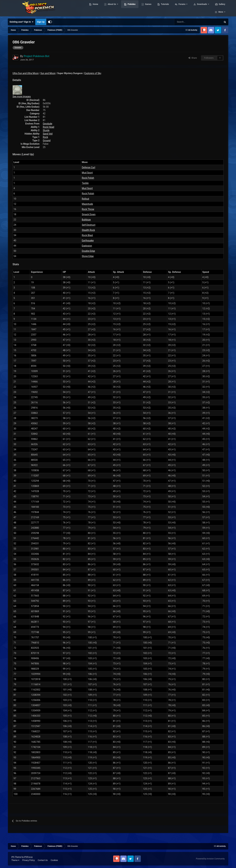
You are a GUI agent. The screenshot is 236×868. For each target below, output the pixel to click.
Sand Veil (48, 134)
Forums (182, 8)
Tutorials (165, 8)
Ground (47, 140)
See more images (22, 97)
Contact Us (43, 860)
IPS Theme (16, 857)
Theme (15, 860)
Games (148, 8)
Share (193, 58)
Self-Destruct (89, 225)
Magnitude (87, 204)
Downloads (202, 8)
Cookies (54, 860)
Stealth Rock (88, 230)
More (221, 8)
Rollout (85, 199)
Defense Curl (88, 167)
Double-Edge (88, 251)
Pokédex (131, 8)
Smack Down (89, 214)
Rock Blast (87, 235)
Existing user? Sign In (22, 22)
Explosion (87, 246)
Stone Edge (88, 256)
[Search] (186, 22)
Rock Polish (88, 178)
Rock (46, 137)
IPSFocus (28, 857)
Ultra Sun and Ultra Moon (26, 73)
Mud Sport (87, 173)
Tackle (85, 183)
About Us (112, 8)
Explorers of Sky (93, 73)
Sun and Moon (48, 73)
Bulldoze (86, 220)
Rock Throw (88, 209)
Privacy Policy (28, 860)
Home (95, 8)
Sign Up (41, 22)
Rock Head (49, 127)
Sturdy (46, 130)
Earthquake (88, 240)
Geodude (48, 124)
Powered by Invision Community (210, 859)
